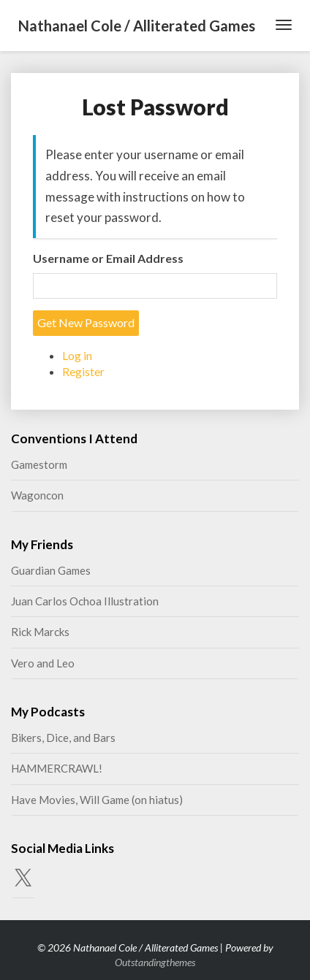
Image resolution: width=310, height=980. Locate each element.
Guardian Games (51, 570)
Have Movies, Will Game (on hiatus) (97, 800)
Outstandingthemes (155, 962)
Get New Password (86, 322)
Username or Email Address (108, 258)
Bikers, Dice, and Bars (63, 738)
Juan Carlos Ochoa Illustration (85, 601)
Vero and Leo (43, 663)
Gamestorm (39, 464)
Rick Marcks (40, 632)
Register (83, 371)
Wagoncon (37, 495)
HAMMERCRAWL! (57, 768)
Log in (77, 355)
